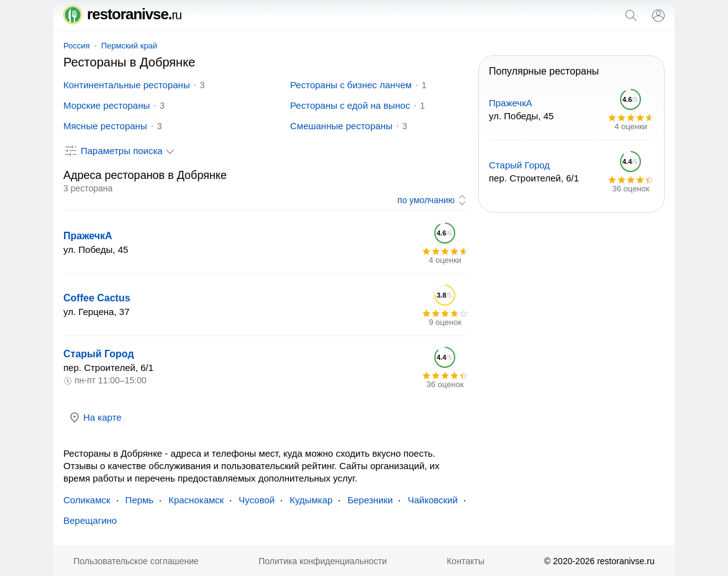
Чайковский (432, 500)
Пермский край (129, 46)
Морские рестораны (107, 105)
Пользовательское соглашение (136, 561)
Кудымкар (311, 500)
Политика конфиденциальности (323, 561)
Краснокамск (196, 500)
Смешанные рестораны (341, 126)
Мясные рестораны (105, 126)
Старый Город (99, 354)
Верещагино (90, 520)
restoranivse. (122, 14)
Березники (370, 500)
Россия (77, 46)
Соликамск (87, 500)
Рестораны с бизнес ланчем (351, 85)
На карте (95, 418)
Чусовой (257, 500)
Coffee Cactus (97, 298)
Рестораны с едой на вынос (350, 105)
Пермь (140, 500)
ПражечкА (88, 236)
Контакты (465, 561)
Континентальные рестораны (127, 85)
